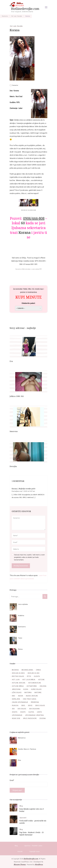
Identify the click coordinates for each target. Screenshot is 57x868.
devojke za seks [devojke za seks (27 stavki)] (18, 673)
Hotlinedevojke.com (25, 9)
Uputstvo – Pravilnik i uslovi (33, 846)
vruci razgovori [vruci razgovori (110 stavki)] (30, 718)
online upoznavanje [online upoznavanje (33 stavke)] (20, 702)
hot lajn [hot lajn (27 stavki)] (16, 679)
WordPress (39, 865)
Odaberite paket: (28, 303)
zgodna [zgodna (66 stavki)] (43, 718)
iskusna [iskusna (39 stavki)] (43, 686)
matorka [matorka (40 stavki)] (28, 692)
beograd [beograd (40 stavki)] (15, 670)
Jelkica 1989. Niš (17, 396)
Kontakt (20, 851)
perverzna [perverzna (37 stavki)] (35, 702)
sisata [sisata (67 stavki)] (15, 712)
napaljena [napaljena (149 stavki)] (16, 699)
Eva (11, 361)
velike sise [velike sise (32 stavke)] (16, 718)
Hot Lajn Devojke (16, 26)
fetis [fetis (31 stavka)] (29, 676)
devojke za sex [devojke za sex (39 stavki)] (33, 673)
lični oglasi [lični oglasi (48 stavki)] (17, 692)
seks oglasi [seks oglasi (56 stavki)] (40, 705)
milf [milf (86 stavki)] (13, 696)
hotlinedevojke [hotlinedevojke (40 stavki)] (35, 683)
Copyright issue (34, 851)
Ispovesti (23, 817)
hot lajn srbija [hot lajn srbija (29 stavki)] (29, 679)
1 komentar (15, 85)
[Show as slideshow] (28, 210)
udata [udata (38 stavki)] (39, 712)
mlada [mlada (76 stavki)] (21, 696)
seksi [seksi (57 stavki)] (30, 705)
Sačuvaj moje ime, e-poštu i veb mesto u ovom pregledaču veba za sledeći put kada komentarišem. (29, 557)
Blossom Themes (20, 865)
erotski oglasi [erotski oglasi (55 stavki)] (18, 676)
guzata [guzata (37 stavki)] (37, 676)
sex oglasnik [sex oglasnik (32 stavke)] (34, 708)
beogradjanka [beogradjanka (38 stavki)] (27, 670)
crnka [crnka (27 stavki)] (38, 670)
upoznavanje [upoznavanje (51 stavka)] (17, 715)
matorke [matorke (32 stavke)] (38, 692)
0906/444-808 (34, 218)
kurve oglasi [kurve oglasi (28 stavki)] (36, 689)
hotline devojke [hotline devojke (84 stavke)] (19, 683)
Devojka (13, 466)
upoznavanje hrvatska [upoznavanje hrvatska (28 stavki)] (34, 715)
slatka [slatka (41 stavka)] (31, 712)
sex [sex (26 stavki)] (13, 708)
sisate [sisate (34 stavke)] (23, 712)
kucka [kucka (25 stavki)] (26, 689)
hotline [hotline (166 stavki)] (41, 679)
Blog (21, 806)
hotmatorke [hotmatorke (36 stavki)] (32, 686)
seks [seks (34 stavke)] (23, 705)
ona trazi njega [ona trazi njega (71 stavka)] (30, 699)
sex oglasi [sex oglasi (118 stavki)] (22, 708)
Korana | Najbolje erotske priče (24, 489)
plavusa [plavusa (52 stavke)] (15, 705)
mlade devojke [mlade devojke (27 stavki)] (32, 696)
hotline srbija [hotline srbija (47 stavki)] (18, 686)
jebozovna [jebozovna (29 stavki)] (16, 689)
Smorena (14, 431)
